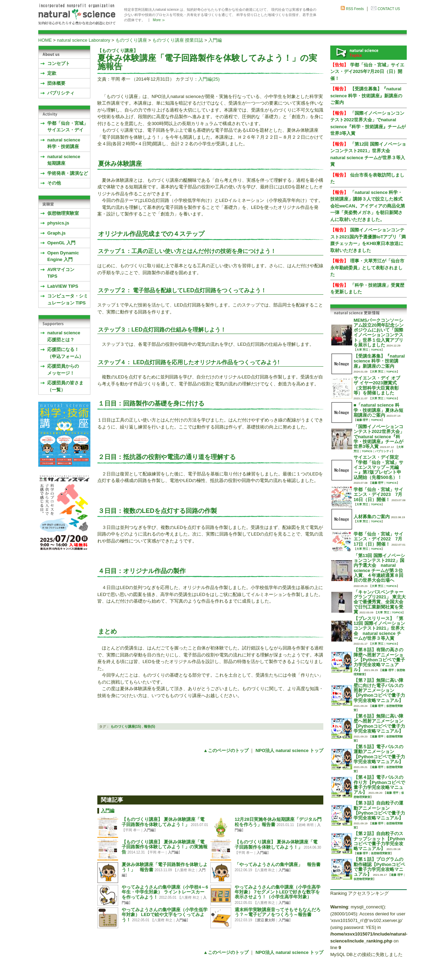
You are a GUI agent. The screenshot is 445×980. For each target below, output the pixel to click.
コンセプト (59, 63)
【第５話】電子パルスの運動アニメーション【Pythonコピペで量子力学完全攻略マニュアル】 (379, 754)
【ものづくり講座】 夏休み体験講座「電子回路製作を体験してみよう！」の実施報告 (165, 847)
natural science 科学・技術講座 (64, 143)
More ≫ (159, 20)
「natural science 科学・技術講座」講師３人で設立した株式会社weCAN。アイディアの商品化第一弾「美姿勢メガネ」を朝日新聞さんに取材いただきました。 (368, 206)
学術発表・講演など (68, 173)
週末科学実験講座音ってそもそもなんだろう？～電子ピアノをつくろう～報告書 (278, 912)
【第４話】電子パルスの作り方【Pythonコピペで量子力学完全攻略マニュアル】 (379, 785)
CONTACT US (389, 9)
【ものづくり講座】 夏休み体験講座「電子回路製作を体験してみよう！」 (163, 822)
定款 (52, 73)
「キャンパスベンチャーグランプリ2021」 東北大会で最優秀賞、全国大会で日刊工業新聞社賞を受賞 (380, 602)
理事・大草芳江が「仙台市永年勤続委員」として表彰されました (367, 268)
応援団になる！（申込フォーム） (65, 353)
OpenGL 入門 (61, 243)
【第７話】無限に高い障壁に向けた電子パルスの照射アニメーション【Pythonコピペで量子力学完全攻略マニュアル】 (379, 690)
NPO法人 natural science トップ (289, 750)
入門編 (215, 40)
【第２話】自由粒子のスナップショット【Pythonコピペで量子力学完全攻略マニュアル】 (379, 841)
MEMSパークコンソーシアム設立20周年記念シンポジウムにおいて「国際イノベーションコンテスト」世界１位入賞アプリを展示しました (379, 333)
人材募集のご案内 (372, 517)
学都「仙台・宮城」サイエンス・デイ (68, 127)
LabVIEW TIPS (63, 286)
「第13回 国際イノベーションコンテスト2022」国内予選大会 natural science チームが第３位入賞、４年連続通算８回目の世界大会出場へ (379, 568)
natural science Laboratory (84, 40)
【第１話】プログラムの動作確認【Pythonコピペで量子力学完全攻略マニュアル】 (379, 867)
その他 (54, 183)
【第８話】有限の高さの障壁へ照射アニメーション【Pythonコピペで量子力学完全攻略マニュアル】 (379, 660)
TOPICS (376, 350)
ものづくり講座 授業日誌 (178, 40)
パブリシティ (61, 93)
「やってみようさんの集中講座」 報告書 (278, 864)
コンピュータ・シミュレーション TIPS (68, 299)
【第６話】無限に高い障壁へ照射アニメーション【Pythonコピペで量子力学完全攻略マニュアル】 (379, 724)
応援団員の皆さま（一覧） (65, 386)
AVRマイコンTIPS (61, 273)
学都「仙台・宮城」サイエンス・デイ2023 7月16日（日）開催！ (378, 495)
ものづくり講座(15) (126, 726)
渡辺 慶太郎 (266, 920)
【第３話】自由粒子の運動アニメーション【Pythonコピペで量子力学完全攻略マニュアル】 (379, 810)
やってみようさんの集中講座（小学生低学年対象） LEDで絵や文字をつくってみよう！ (165, 915)
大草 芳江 (362, 350)
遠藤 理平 (362, 420)
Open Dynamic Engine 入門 (63, 256)
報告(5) (149, 726)
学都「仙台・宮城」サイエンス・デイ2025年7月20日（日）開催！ (367, 72)
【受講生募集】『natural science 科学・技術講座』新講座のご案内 (366, 96)
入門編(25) (209, 79)
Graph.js (56, 233)
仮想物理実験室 (63, 213)
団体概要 (56, 83)
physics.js (58, 223)
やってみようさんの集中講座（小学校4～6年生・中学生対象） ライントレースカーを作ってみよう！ (165, 892)
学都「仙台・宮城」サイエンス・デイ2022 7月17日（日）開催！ (378, 539)
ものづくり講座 (131, 40)
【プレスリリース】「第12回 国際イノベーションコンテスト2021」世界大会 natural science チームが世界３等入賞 (379, 628)
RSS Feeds (355, 9)
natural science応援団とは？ (64, 336)
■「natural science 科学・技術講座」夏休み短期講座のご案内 (378, 410)
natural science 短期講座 (64, 160)
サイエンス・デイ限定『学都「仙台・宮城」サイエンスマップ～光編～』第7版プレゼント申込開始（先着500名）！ (378, 467)
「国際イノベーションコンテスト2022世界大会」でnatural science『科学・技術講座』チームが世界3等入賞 (379, 436)
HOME (45, 40)
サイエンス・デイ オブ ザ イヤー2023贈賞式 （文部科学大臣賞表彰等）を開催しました (377, 385)
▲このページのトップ (226, 750)
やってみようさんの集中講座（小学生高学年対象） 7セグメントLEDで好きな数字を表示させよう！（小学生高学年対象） (278, 892)
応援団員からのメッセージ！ (63, 370)
